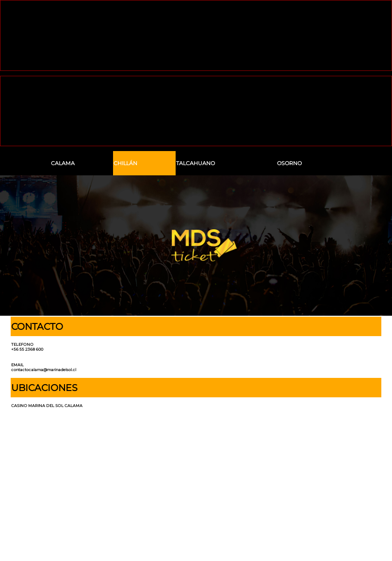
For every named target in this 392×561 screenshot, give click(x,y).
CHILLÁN (125, 163)
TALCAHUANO (196, 163)
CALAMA (63, 163)
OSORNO (289, 163)
